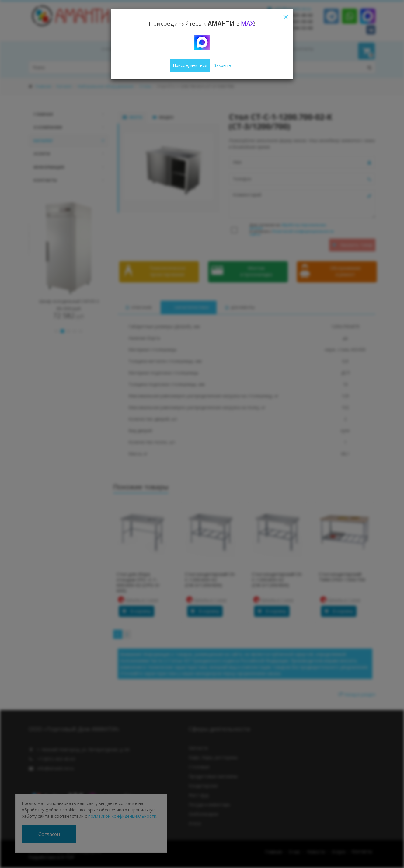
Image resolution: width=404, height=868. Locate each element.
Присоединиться (190, 65)
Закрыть (223, 65)
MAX (247, 23)
